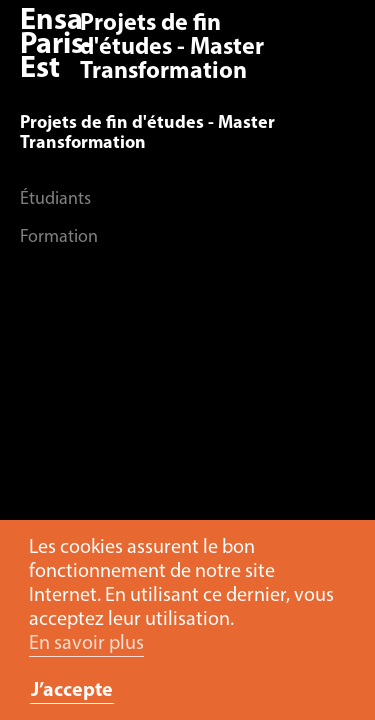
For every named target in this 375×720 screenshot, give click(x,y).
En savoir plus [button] (86, 644)
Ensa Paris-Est (57, 45)
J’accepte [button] (72, 691)
